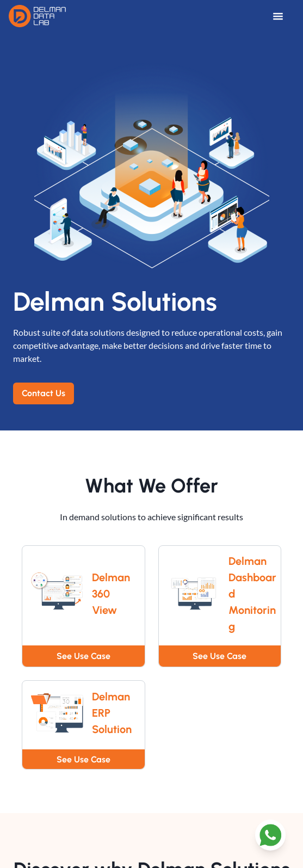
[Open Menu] (283, 16)
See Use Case (84, 656)
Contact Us (44, 393)
